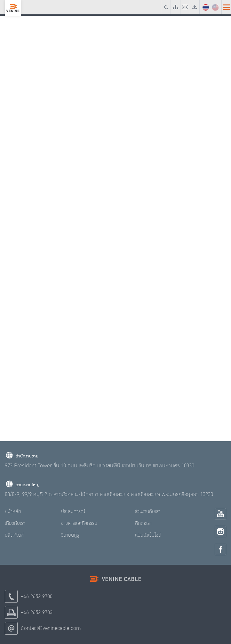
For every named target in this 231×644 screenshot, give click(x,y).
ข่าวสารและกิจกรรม (79, 523)
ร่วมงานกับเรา (148, 511)
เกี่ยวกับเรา (15, 523)
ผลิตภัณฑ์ (14, 535)
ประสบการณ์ (73, 511)
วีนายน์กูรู (70, 535)
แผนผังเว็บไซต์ (148, 535)
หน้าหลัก (13, 511)
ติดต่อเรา (143, 523)
